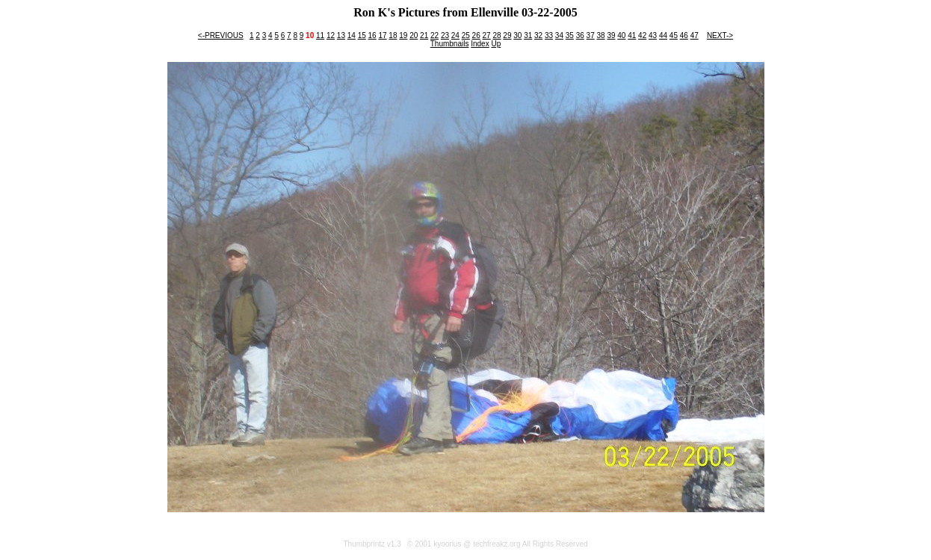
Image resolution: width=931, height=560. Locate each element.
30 (517, 35)
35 (570, 35)
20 (414, 35)
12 (331, 35)
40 (621, 35)
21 (424, 35)
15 (362, 35)
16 (372, 35)
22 (434, 35)
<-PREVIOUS (221, 35)
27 (487, 35)
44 (663, 35)
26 (476, 35)
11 (320, 35)
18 (393, 35)
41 (632, 35)
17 (382, 35)
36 (580, 35)
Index (480, 44)
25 (466, 35)
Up (496, 44)
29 (507, 35)
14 (352, 35)
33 (549, 35)
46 (684, 35)
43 (653, 35)
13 (341, 35)
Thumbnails (450, 44)
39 (611, 35)
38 (600, 35)
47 (695, 35)
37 (591, 35)
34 (559, 35)
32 (538, 35)
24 (455, 35)
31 (528, 35)
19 (403, 35)
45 (674, 35)
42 (642, 35)
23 (445, 35)
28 (497, 35)
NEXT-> (720, 35)
